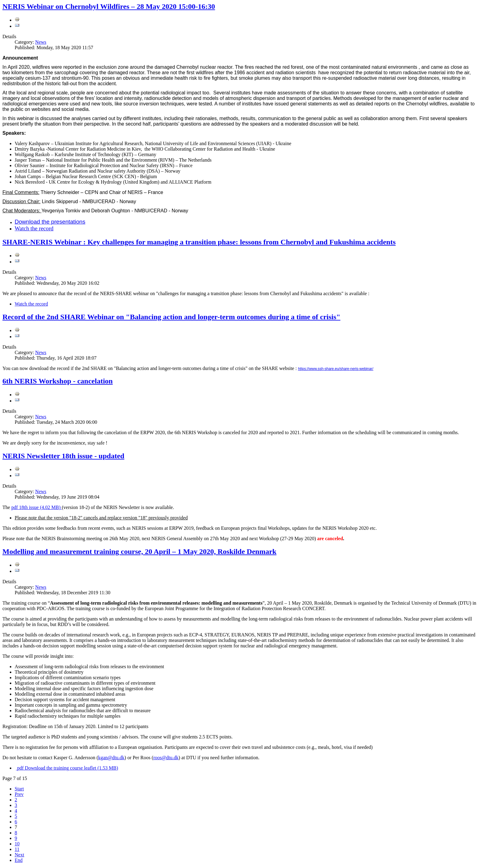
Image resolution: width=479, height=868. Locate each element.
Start (19, 789)
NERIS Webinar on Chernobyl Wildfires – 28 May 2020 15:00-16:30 (109, 6)
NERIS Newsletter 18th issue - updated (63, 456)
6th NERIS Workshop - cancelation (58, 381)
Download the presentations (50, 222)
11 (17, 849)
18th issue (37, 507)
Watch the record (34, 228)
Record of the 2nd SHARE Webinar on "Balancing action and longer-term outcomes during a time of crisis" (171, 317)
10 (17, 844)
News (41, 42)
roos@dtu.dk (166, 758)
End (19, 860)
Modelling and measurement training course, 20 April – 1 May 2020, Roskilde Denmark (139, 551)
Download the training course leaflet (67, 768)
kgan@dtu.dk (111, 758)
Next (19, 855)
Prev (19, 794)
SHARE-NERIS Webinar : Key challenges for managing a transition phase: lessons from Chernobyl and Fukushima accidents (199, 242)
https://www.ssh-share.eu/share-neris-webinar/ (336, 369)
